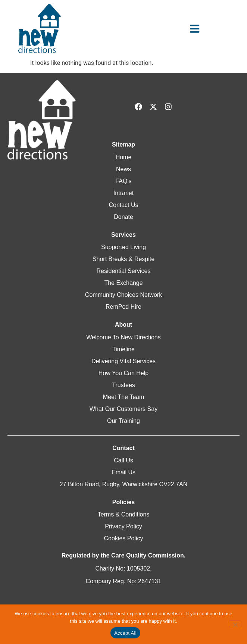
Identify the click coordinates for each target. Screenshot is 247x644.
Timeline (123, 349)
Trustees (123, 385)
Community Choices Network (123, 295)
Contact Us (123, 205)
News (123, 169)
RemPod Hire (123, 307)
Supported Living (123, 247)
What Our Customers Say (123, 409)
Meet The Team (124, 397)
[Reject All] (235, 624)
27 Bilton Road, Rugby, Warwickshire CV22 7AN (123, 484)
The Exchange (123, 283)
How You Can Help (123, 373)
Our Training (123, 421)
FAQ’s (123, 181)
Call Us (123, 460)
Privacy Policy (123, 526)
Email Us (123, 472)
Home (124, 157)
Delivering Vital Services (123, 361)
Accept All (125, 633)
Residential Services (124, 271)
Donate (123, 217)
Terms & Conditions (124, 514)
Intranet (123, 193)
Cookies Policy (124, 538)
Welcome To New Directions (123, 337)
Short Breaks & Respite (123, 259)
